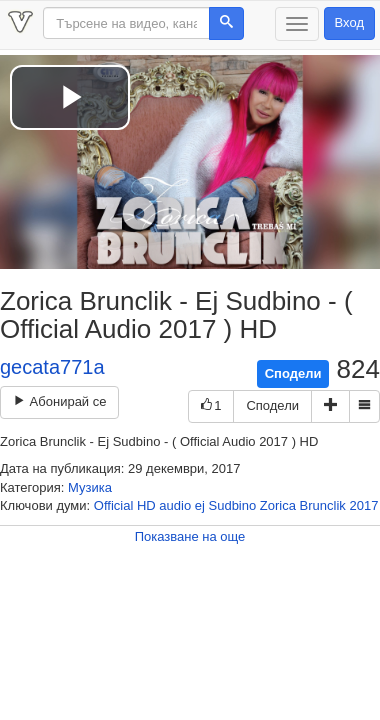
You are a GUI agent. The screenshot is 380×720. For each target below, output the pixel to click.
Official (114, 505)
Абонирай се (59, 401)
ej (200, 505)
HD (146, 505)
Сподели (293, 373)
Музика (90, 487)
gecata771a (52, 367)
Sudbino (233, 505)
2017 (363, 505)
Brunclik (323, 505)
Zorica (278, 505)
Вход (349, 22)
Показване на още (190, 536)
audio (175, 505)
